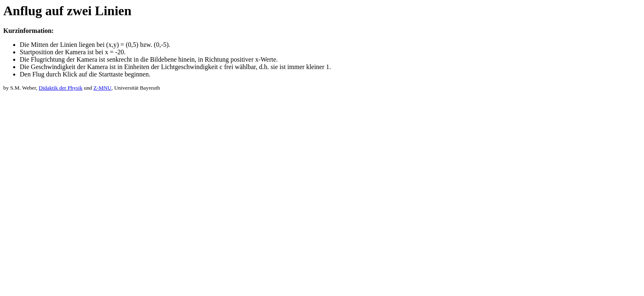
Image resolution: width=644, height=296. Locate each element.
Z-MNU (103, 88)
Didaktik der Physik (61, 88)
